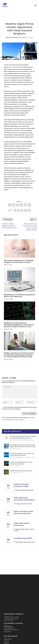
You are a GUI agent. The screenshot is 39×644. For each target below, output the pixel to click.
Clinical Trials (20, 440)
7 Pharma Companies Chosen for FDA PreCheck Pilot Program (22, 454)
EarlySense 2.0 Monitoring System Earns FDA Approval (19, 296)
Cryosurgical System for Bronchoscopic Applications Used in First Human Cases (23, 446)
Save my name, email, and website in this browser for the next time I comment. (19, 408)
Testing (18, 449)
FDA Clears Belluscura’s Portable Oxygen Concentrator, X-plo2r (19, 261)
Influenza (19, 466)
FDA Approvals (20, 457)
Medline (7, 65)
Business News (21, 37)
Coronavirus (19, 473)
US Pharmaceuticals (29, 440)
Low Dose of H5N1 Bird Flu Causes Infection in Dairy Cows (21, 463)
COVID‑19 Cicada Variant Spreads (21, 471)
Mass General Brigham (16, 67)
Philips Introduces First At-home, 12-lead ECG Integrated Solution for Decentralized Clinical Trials (19, 355)
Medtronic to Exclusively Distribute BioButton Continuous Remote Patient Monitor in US (19, 325)
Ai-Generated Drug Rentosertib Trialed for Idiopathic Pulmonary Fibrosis (23, 437)
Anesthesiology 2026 (23, 538)
